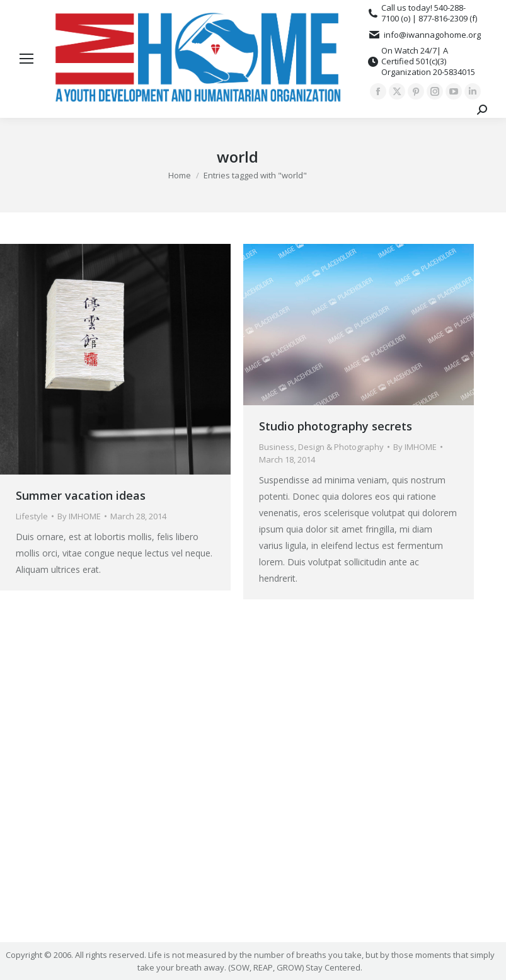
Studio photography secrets (336, 426)
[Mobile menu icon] (26, 59)
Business (277, 447)
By (79, 516)
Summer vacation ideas (81, 495)
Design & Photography (341, 447)
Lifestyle (32, 516)
